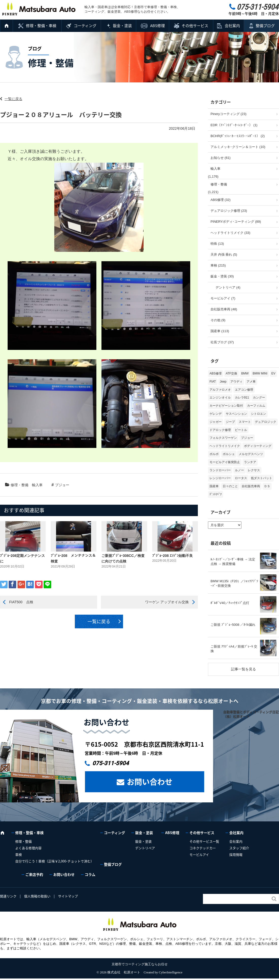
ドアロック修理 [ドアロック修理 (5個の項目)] (220, 430)
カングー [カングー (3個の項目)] (259, 398)
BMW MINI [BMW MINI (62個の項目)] (260, 373)
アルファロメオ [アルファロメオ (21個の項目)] (220, 390)
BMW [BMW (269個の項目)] (245, 373)
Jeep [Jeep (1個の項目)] (223, 382)
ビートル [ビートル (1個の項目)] (241, 430)
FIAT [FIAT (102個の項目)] (213, 382)
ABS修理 (158, 26)
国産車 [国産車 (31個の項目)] (214, 486)
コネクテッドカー (203, 848)
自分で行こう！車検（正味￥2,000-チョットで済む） (55, 861)
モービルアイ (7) (223, 298)
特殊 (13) (217, 244)
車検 (19, 854)
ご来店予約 (34, 874)
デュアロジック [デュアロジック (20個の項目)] (266, 422)
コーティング (85, 26)
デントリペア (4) (228, 287)
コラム (90, 874)
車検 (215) (218, 265)
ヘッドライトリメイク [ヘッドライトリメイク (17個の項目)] (225, 446)
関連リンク (8, 896)
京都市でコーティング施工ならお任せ (140, 964)
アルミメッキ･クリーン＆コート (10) (238, 147)
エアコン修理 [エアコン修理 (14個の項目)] (244, 390)
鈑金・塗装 (122, 26)
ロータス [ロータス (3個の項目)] (241, 478)
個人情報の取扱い (37, 896)
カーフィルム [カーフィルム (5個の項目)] (256, 406)
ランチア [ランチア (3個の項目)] (250, 462)
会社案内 (232, 26)
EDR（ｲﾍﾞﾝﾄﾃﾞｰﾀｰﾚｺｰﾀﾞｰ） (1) (234, 125)
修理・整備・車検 (41, 26)
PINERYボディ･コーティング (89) (236, 222)
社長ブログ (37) (222, 342)
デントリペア (145, 848)
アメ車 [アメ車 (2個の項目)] (251, 382)
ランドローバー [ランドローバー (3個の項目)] (220, 470)
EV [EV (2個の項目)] (273, 373)
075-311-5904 (111, 763)
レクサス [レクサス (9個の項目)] (254, 470)
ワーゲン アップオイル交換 (167, 602)
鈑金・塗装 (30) (222, 276)
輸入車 (37, 485)
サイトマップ (68, 896)
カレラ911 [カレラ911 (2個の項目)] (242, 398)
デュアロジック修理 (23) (229, 211)
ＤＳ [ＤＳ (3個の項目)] (267, 486)
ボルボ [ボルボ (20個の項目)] (214, 454)
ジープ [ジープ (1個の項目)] (230, 422)
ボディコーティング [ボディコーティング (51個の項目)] (258, 446)
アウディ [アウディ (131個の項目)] (236, 382)
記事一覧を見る (243, 669)
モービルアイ (199, 854)
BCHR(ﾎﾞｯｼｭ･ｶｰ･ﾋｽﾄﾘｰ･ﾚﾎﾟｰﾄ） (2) (238, 136)
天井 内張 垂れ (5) (224, 255)
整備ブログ (265, 26)
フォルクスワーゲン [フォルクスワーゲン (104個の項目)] (223, 438)
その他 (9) (218, 320)
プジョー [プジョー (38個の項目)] (247, 438)
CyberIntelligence (171, 972)
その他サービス (195, 26)
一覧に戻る (13, 99)
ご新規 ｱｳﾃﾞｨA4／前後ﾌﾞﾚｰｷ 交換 (234, 649)
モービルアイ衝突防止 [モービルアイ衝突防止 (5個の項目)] (225, 462)
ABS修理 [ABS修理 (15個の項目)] (216, 373)
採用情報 (236, 854)
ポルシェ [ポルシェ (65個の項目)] (229, 454)
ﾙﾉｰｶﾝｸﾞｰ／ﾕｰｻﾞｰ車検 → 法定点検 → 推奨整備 (233, 562)
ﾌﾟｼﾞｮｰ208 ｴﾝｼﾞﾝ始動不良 (172, 556)
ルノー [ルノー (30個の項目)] (239, 470)
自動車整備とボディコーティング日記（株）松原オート (251, 714)
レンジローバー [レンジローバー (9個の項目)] (220, 478)
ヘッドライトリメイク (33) (230, 233)
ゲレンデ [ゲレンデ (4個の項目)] (216, 414)
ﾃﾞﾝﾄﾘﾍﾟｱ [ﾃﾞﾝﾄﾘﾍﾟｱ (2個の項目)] (216, 494)
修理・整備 (20, 485)
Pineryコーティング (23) (229, 114)
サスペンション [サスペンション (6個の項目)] (236, 414)
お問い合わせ (150, 781)
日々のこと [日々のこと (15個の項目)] (230, 486)
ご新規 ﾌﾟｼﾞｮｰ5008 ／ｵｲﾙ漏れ (233, 625)
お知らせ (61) (221, 158)
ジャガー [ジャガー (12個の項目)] (216, 422)
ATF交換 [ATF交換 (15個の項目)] (232, 373)
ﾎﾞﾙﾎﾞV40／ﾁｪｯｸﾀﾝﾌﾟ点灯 (230, 603)
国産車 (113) (220, 331)
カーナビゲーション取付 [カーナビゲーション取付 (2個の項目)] (226, 406)
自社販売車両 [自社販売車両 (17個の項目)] (251, 486)
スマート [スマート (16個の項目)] (245, 422)
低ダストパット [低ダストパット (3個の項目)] (261, 478)
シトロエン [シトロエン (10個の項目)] (258, 414)
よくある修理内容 (28, 848)
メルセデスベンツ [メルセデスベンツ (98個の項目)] (251, 454)
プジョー (62, 485)
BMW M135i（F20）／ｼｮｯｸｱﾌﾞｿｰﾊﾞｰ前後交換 (234, 583)
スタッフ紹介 (239, 848)
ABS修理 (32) (221, 200)
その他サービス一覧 (204, 841)
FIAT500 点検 (21, 602)
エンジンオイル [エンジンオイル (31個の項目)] (220, 398)
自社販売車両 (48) (224, 309)
